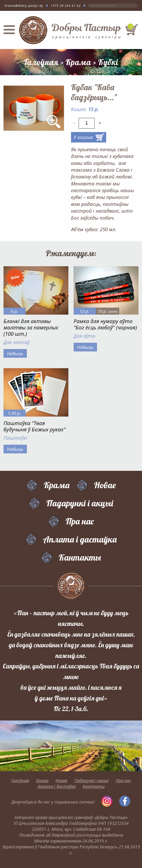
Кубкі (108, 62)
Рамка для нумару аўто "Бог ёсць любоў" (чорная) (105, 324)
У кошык (83, 137)
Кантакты (80, 557)
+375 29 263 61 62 (66, 6)
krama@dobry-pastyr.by (24, 6)
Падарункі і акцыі (80, 503)
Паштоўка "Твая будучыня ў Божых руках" (35, 426)
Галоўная (41, 62)
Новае (105, 485)
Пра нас (80, 521)
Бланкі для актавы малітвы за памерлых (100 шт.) (31, 327)
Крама (78, 62)
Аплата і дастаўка (80, 539)
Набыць (15, 353)
